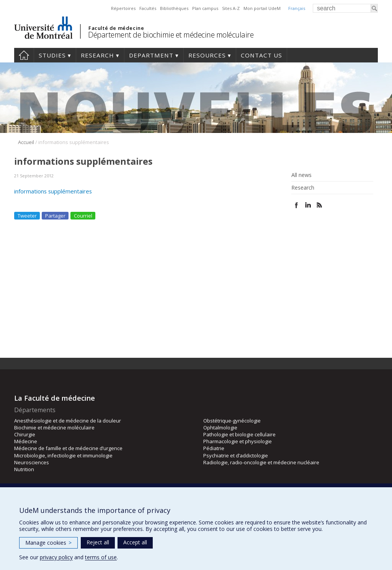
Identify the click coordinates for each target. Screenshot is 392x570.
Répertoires (123, 8)
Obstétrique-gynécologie (232, 421)
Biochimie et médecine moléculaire (54, 427)
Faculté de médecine (116, 28)
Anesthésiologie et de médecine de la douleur (68, 421)
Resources (207, 55)
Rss (319, 205)
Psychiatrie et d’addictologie (236, 455)
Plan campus (205, 8)
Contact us (261, 55)
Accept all (135, 542)
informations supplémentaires (53, 191)
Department (151, 55)
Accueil (26, 142)
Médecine (26, 441)
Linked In (308, 205)
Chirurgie (25, 434)
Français (297, 8)
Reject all (98, 542)
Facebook (296, 205)
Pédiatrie (214, 448)
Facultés (148, 8)
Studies (52, 55)
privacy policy (56, 557)
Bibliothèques (174, 8)
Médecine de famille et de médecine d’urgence (68, 448)
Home (24, 55)
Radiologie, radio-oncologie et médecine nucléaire (261, 462)
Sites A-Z (231, 8)
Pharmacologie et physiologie (238, 441)
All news (301, 175)
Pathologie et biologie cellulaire (239, 434)
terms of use (101, 557)
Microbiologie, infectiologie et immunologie (63, 455)
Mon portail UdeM (262, 8)
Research (97, 55)
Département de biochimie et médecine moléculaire (171, 35)
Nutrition (24, 469)
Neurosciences (32, 462)
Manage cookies (48, 543)
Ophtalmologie (220, 427)
